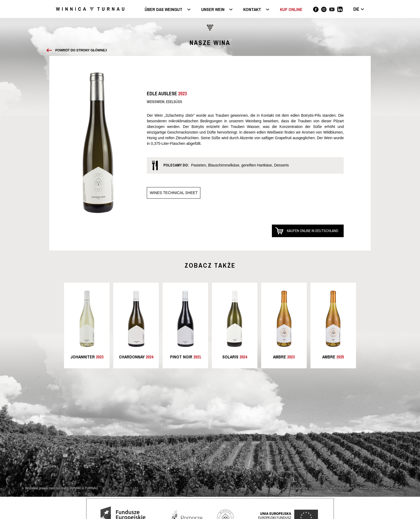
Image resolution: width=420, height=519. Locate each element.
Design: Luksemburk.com (334, 488)
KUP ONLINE (291, 9)
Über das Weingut (164, 10)
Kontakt (252, 10)
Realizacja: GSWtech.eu (377, 488)
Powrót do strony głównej (81, 50)
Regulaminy (299, 488)
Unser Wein (213, 10)
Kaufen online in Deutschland (313, 231)
